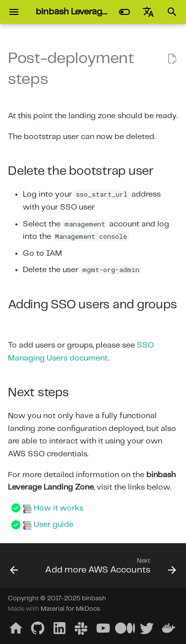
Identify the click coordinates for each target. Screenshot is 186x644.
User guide (54, 525)
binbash (94, 599)
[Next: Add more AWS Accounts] (110, 569)
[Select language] (148, 12)
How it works (59, 508)
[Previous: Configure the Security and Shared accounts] (14, 569)
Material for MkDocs (70, 609)
